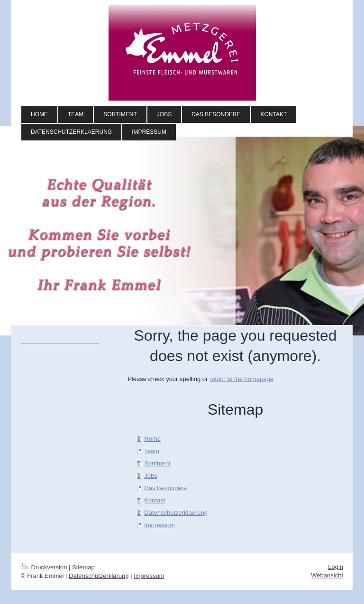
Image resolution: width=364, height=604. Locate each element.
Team (152, 451)
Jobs (150, 476)
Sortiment (157, 463)
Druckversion (45, 567)
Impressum (159, 525)
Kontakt (155, 500)
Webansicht (327, 575)
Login (336, 567)
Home (152, 439)
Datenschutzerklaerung (176, 513)
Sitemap (83, 567)
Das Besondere (165, 488)
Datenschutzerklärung (99, 576)
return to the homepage (241, 379)
